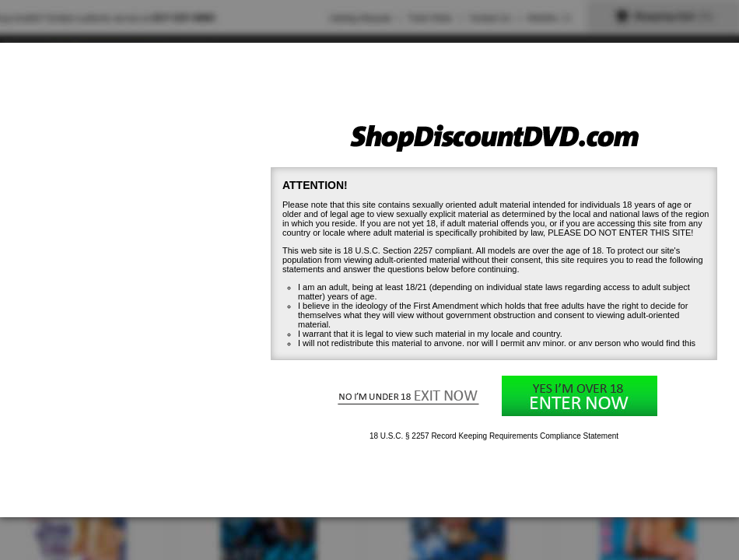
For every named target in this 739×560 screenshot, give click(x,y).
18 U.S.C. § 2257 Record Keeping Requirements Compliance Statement (494, 436)
